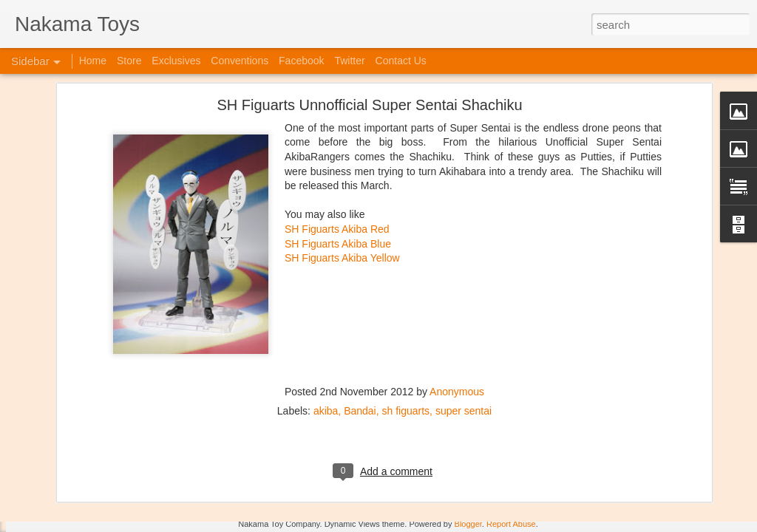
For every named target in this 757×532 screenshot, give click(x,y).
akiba (326, 314)
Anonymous (457, 295)
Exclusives (176, 61)
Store (129, 61)
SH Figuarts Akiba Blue (338, 147)
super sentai (464, 314)
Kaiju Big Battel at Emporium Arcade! (109, 456)
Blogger (468, 524)
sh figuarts (406, 314)
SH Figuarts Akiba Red (337, 132)
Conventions (240, 61)
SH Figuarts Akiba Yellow (342, 161)
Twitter (349, 61)
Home (93, 61)
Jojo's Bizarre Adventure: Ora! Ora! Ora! (115, 489)
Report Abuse (511, 524)
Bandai (360, 314)
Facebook (301, 61)
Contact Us (401, 61)
